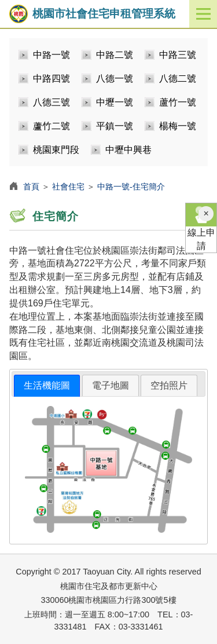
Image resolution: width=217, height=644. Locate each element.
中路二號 (115, 55)
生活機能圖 (47, 385)
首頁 (31, 186)
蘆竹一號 (178, 102)
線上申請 (201, 227)
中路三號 (178, 55)
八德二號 (178, 78)
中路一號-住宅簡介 (131, 186)
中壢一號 (115, 102)
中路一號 (52, 55)
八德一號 (115, 78)
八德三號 (52, 102)
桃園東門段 (56, 150)
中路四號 (52, 78)
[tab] (47, 386)
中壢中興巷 (128, 150)
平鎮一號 (115, 126)
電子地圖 (111, 385)
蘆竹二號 (52, 126)
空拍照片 (169, 385)
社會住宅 (68, 186)
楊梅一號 (178, 126)
